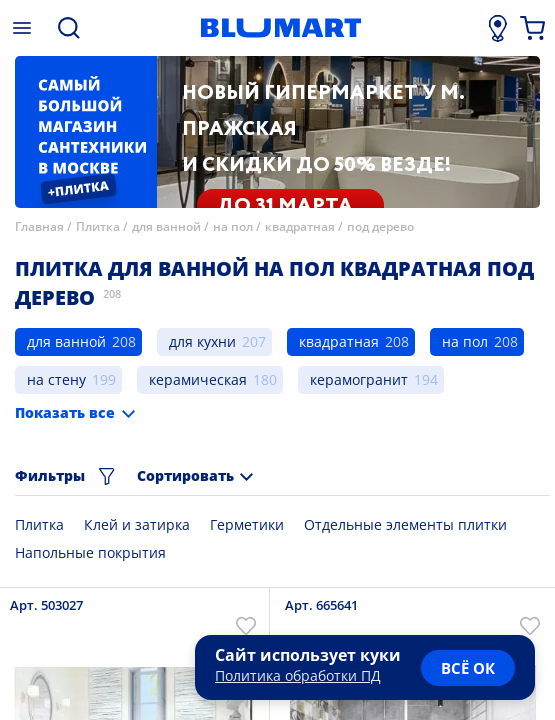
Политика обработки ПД (298, 675)
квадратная (300, 226)
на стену (56, 379)
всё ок (468, 668)
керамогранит (359, 379)
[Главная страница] (280, 28)
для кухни (202, 341)
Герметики (247, 524)
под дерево (380, 226)
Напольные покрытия (90, 552)
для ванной (166, 226)
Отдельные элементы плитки (405, 524)
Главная (39, 226)
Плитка (98, 226)
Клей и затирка (137, 524)
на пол (233, 226)
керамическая (198, 379)
